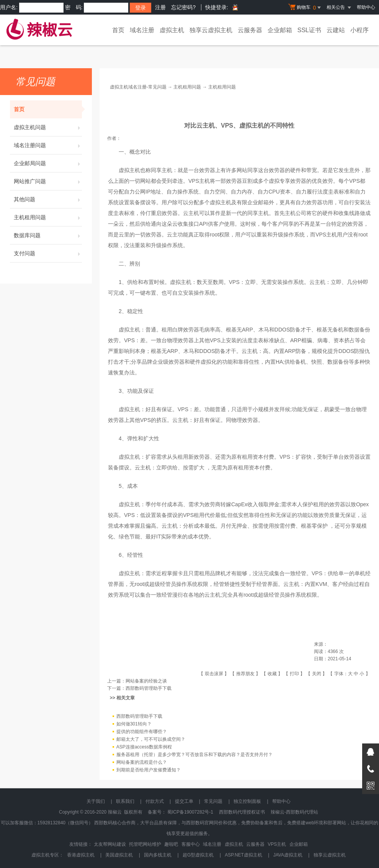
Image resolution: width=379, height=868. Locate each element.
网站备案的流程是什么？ (142, 763)
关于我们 (96, 801)
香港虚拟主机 (81, 855)
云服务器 (250, 30)
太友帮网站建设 (110, 844)
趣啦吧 (171, 844)
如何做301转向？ (134, 724)
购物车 (305, 8)
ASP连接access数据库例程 (144, 747)
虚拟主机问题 (48, 127)
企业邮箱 (280, 30)
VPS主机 (199, 181)
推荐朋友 (245, 674)
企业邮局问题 (48, 163)
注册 (160, 7)
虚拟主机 (172, 30)
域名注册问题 (48, 145)
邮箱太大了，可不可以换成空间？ (151, 740)
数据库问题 (48, 235)
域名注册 (142, 30)
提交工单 (184, 801)
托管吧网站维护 (145, 844)
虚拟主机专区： (47, 855)
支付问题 (48, 253)
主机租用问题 (48, 217)
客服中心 (191, 844)
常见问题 (213, 801)
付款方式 (155, 801)
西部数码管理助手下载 (149, 688)
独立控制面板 (247, 801)
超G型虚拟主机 (198, 855)
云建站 (336, 30)
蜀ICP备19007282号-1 (190, 812)
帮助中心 (366, 7)
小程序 (359, 30)
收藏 (272, 674)
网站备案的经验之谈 (146, 681)
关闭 (317, 674)
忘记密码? (183, 7)
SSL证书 (309, 30)
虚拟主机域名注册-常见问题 (138, 87)
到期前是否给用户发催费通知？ (149, 770)
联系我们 (125, 801)
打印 (294, 674)
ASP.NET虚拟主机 (243, 855)
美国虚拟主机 (119, 855)
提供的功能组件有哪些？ (142, 732)
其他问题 (48, 199)
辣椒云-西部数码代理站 (294, 812)
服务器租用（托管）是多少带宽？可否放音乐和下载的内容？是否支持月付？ (194, 755)
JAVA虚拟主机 (288, 855)
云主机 (191, 213)
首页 (118, 30)
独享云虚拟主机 (211, 30)
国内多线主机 (158, 855)
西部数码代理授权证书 (242, 812)
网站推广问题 (48, 181)
